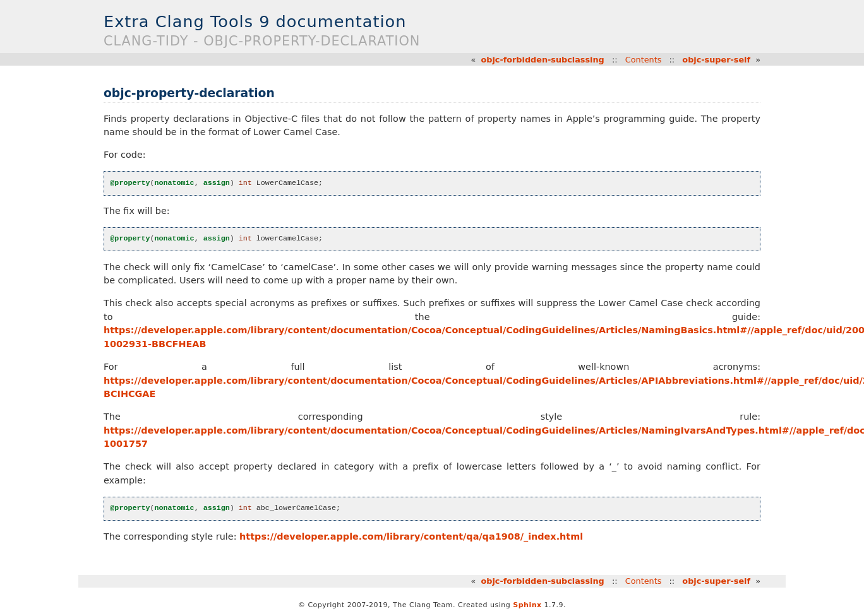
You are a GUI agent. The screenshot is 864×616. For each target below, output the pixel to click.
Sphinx (527, 605)
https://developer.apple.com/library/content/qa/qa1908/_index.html (411, 536)
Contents (644, 60)
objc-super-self (716, 60)
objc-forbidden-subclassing (542, 60)
